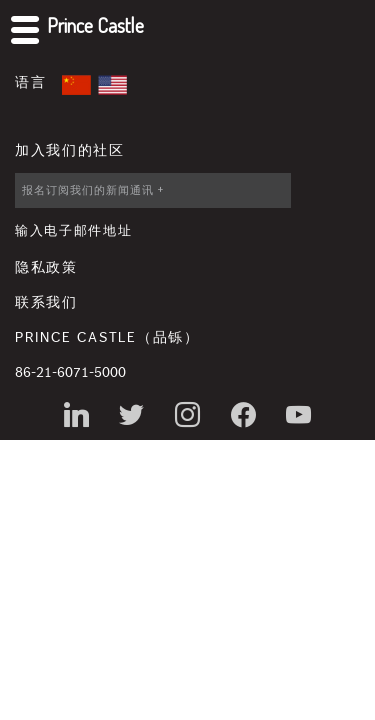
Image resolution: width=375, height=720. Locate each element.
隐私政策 (46, 268)
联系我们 (46, 303)
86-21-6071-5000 (70, 373)
